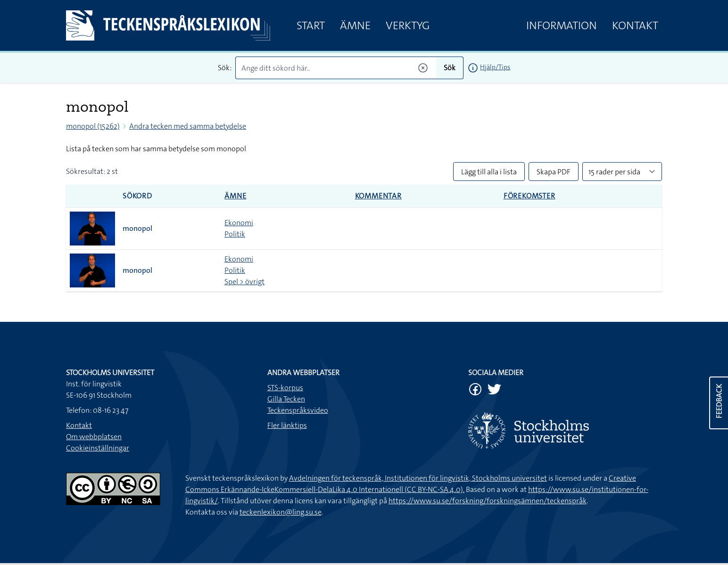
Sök (450, 68)
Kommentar (378, 196)
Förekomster (529, 196)
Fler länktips (287, 425)
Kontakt (635, 25)
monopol (137, 228)
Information (562, 25)
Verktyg (408, 25)
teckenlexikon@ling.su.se (281, 512)
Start (311, 25)
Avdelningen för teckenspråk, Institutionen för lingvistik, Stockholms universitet (418, 478)
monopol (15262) (93, 126)
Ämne (355, 25)
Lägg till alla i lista (489, 172)
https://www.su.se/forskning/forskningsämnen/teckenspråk (488, 501)
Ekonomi (239, 223)
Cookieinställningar (98, 448)
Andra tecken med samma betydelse (188, 126)
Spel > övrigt (244, 282)
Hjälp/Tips (495, 67)
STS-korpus (285, 388)
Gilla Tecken (286, 399)
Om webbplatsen (94, 437)
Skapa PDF (554, 172)
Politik (235, 234)
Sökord (137, 196)
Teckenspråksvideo (298, 410)
